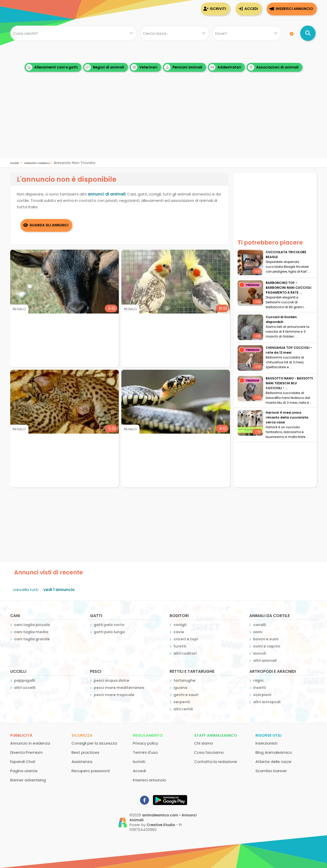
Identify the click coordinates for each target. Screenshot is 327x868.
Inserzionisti (266, 743)
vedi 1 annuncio (59, 590)
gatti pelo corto (109, 625)
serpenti (182, 702)
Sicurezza (82, 735)
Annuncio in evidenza (30, 743)
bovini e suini (266, 639)
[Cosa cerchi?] (74, 33)
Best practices (85, 752)
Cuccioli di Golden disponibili (281, 319)
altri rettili (183, 709)
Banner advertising (28, 780)
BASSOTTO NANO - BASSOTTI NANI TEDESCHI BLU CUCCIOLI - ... (289, 383)
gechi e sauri (186, 695)
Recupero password (91, 771)
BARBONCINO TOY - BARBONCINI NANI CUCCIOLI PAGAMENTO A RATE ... (289, 288)
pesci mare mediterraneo (119, 688)
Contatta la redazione (216, 762)
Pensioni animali (183, 67)
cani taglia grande (32, 639)
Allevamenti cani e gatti (52, 67)
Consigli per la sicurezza (94, 743)
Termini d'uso (145, 752)
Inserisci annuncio (294, 9)
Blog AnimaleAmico (274, 752)
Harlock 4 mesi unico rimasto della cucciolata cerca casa (287, 417)
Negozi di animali (104, 67)
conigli (180, 625)
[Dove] (247, 33)
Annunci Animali (37, 163)
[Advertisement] (163, 123)
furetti (180, 646)
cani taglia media (31, 632)
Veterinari (144, 67)
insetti (260, 688)
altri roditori (185, 653)
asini (258, 632)
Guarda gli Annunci (49, 225)
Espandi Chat (23, 762)
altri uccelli (25, 688)
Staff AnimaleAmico (216, 735)
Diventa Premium (26, 752)
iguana (180, 688)
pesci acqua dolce (112, 680)
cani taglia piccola (32, 625)
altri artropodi (267, 702)
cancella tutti (26, 590)
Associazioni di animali (273, 67)
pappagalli (25, 680)
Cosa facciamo (209, 752)
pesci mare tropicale (114, 695)
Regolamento (148, 735)
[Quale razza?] (175, 33)
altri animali (265, 661)
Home (15, 163)
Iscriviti (218, 9)
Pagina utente (24, 771)
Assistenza (82, 762)
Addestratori (225, 67)
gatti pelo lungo (109, 632)
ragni (258, 680)
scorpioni (262, 695)
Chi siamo (204, 743)
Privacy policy (145, 743)
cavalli (260, 625)
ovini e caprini (267, 646)
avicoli (260, 653)
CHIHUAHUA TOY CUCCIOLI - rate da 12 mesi (289, 350)
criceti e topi (186, 639)
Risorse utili (268, 735)
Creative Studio (161, 825)
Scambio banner (271, 771)
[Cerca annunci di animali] (308, 33)
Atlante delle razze (273, 762)
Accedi (251, 9)
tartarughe (184, 680)
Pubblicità (21, 735)
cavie (179, 632)
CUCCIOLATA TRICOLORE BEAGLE (286, 254)
